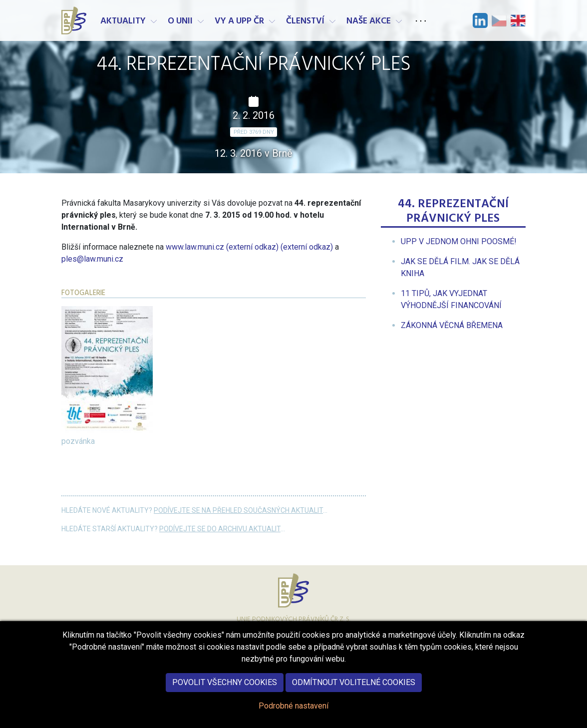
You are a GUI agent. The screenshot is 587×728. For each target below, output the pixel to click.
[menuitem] (459, 241)
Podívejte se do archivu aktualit (220, 529)
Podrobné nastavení (293, 714)
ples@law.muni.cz (92, 259)
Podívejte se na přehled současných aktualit (238, 510)
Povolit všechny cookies (225, 690)
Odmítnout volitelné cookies (354, 690)
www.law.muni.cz (249, 247)
